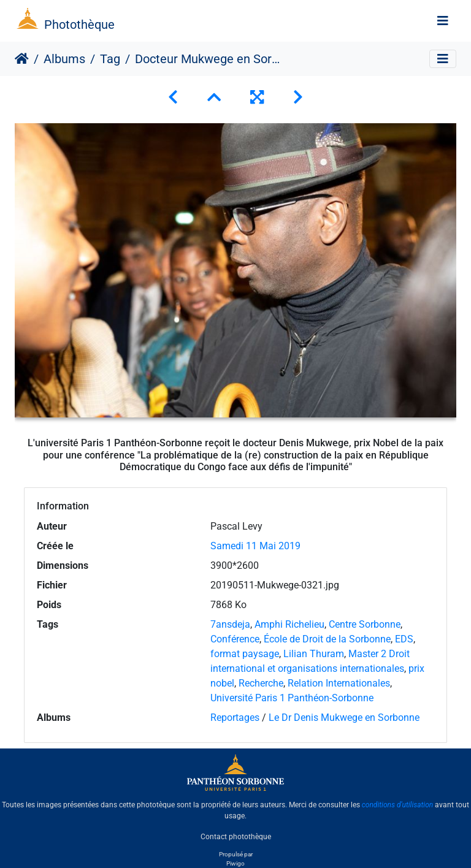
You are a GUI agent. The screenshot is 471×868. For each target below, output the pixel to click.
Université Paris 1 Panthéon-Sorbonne (292, 698)
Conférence (235, 639)
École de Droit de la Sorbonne (327, 639)
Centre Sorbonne (365, 624)
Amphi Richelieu (289, 624)
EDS (404, 639)
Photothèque (79, 25)
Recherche (261, 683)
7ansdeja (230, 624)
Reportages (235, 718)
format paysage (245, 654)
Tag (110, 59)
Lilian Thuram (314, 654)
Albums (64, 59)
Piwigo (235, 863)
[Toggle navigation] (443, 21)
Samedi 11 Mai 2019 (255, 546)
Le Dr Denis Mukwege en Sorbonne (344, 718)
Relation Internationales (339, 683)
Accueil (22, 59)
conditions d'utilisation (398, 805)
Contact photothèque (236, 837)
